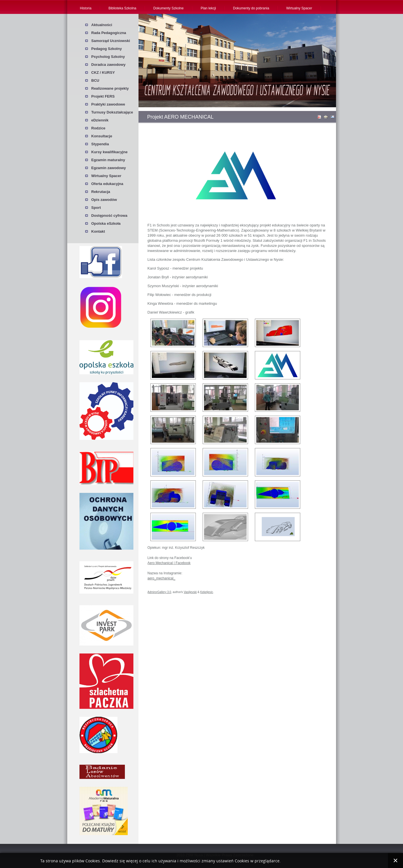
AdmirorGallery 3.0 (159, 592)
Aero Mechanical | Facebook (169, 563)
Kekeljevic (207, 592)
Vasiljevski (190, 592)
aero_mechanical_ (161, 578)
